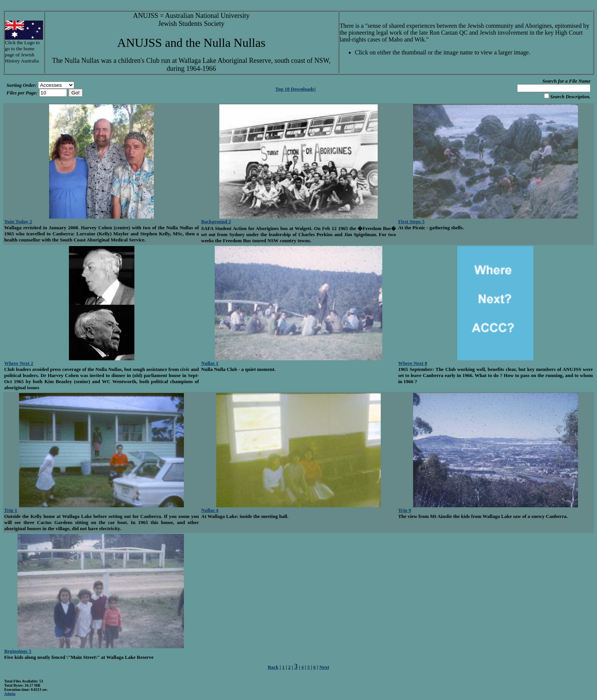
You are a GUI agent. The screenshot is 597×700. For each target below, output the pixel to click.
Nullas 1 (210, 363)
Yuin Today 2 (18, 221)
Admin (10, 694)
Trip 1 (11, 510)
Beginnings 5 (18, 651)
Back (273, 667)
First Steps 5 (411, 221)
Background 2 (216, 221)
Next (324, 667)
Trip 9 (405, 510)
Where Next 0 (413, 363)
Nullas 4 (210, 510)
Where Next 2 (19, 363)
